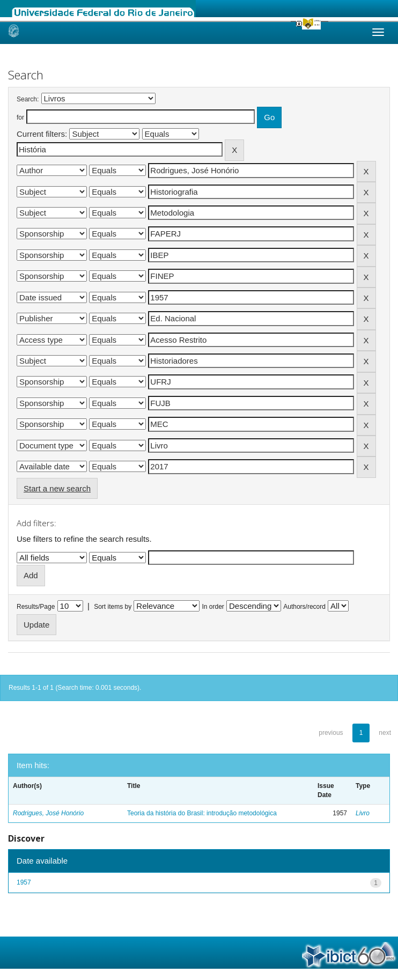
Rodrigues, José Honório (48, 813)
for (20, 117)
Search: (28, 99)
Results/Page (36, 607)
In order (213, 607)
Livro (363, 813)
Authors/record (304, 607)
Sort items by (113, 607)
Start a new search (57, 488)
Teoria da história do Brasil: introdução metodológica (202, 813)
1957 (24, 882)
